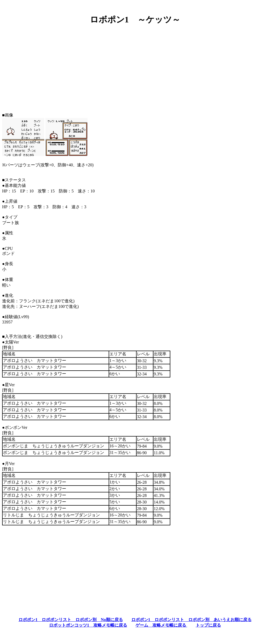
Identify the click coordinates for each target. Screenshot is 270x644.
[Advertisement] (135, 67)
